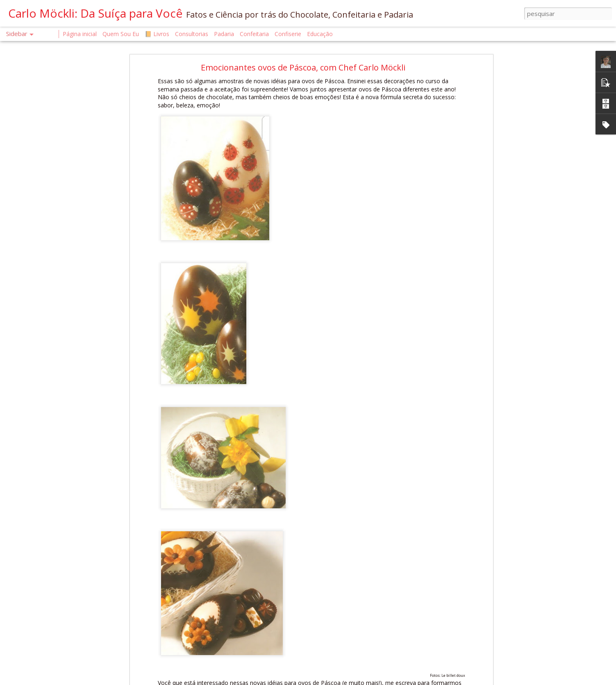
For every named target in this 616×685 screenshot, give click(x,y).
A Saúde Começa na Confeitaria (57, 677)
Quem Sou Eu (121, 34)
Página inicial (80, 34)
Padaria (225, 34)
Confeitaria (254, 34)
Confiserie (288, 34)
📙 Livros (157, 34)
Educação (320, 34)
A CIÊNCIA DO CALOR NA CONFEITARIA (65, 659)
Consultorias (192, 34)
